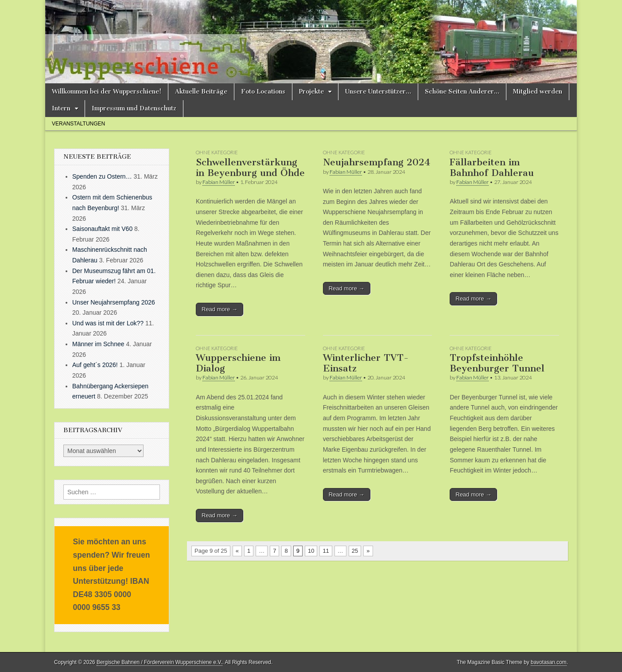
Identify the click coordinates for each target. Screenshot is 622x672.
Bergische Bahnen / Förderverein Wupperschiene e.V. (159, 662)
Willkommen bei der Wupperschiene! (107, 92)
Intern (61, 108)
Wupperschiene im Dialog (238, 363)
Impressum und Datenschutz (134, 108)
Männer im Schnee (98, 344)
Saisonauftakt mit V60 (102, 229)
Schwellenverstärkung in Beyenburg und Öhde (250, 167)
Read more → (220, 309)
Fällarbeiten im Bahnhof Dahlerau (492, 167)
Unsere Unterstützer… (378, 92)
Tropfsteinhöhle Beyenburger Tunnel (497, 363)
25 (355, 551)
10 (311, 551)
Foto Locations (263, 92)
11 (326, 551)
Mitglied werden (538, 92)
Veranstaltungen (78, 124)
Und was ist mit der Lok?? (108, 323)
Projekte (311, 92)
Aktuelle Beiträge (201, 92)
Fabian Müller (219, 182)
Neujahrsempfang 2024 (377, 162)
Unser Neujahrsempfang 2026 (114, 302)
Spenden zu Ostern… (102, 176)
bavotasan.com (549, 662)
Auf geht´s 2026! (95, 365)
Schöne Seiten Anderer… (462, 92)
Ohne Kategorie (217, 152)
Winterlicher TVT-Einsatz (366, 363)
